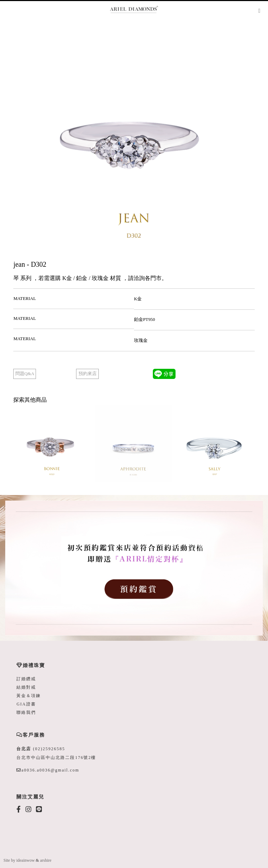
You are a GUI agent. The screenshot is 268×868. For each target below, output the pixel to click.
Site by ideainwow (19, 860)
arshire (46, 860)
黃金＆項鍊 (29, 696)
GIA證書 (26, 704)
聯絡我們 (26, 712)
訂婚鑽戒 (26, 679)
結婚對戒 (26, 687)
